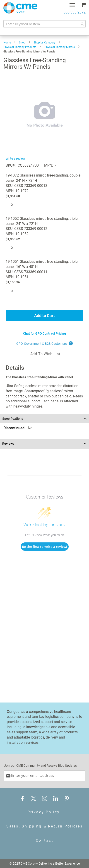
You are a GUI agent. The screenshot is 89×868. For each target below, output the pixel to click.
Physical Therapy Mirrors (60, 47)
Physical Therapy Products (20, 47)
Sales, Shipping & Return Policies (45, 826)
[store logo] (20, 8)
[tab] (44, 418)
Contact (44, 840)
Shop (22, 43)
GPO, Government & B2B (44, 344)
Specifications (13, 419)
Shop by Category (44, 43)
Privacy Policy (44, 812)
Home (7, 43)
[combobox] (44, 24)
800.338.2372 (75, 12)
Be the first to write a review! (44, 547)
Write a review (15, 159)
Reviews (8, 444)
